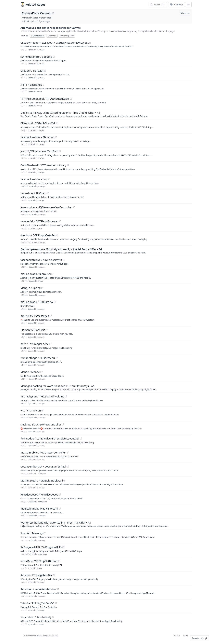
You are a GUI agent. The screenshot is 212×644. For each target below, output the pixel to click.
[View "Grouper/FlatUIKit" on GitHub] (45, 71)
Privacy (177, 636)
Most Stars (52, 36)
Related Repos (35, 5)
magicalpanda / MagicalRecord (39, 509)
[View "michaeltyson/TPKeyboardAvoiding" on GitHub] (66, 396)
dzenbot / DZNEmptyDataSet (38, 235)
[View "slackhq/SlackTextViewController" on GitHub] (63, 424)
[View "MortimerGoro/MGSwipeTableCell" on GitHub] (64, 481)
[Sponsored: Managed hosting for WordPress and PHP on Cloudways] (106, 387)
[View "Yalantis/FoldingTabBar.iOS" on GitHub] (56, 603)
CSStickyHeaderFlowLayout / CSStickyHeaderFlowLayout (55, 43)
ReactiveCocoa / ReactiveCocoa (39, 495)
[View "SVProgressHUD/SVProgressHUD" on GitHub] (63, 547)
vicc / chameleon (31, 410)
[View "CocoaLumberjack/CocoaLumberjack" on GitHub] (68, 466)
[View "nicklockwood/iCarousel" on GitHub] (52, 274)
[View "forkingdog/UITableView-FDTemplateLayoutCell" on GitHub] (81, 438)
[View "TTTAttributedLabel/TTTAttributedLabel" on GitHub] (71, 99)
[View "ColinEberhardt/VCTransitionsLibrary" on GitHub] (68, 165)
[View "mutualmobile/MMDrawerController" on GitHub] (68, 452)
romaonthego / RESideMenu (38, 358)
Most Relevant (38, 36)
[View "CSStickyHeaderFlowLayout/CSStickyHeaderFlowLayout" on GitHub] (90, 43)
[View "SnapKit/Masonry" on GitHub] (45, 533)
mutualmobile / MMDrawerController (43, 452)
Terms (186, 636)
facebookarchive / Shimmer (37, 137)
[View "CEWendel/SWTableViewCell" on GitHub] (57, 123)
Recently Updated (67, 36)
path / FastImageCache (35, 344)
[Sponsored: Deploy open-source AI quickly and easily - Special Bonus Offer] (106, 251)
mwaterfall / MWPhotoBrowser (39, 221)
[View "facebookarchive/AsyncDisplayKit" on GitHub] (64, 260)
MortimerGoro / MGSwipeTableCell (42, 481)
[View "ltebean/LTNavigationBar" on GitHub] (54, 575)
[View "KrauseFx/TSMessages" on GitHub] (51, 316)
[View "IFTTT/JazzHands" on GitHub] (44, 85)
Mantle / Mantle (30, 372)
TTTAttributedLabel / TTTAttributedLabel (45, 99)
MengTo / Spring (31, 288)
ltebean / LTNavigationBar (36, 575)
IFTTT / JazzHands (31, 85)
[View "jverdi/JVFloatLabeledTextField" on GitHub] (60, 151)
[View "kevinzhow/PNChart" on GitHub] (48, 193)
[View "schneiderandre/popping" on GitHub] (54, 57)
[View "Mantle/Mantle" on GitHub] (41, 372)
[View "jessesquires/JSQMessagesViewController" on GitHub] (74, 207)
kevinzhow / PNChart (33, 193)
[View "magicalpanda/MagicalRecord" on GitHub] (60, 509)
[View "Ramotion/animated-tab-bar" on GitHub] (58, 589)
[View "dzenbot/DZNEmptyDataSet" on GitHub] (57, 235)
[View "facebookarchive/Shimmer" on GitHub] (56, 137)
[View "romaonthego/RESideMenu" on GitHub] (57, 358)
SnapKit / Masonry (32, 533)
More (185, 13)
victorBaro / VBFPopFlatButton (39, 561)
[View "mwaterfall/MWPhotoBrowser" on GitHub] (60, 221)
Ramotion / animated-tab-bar (38, 589)
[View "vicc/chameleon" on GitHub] (42, 410)
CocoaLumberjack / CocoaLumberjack (43, 466)
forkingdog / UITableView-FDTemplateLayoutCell (50, 438)
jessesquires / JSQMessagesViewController (46, 207)
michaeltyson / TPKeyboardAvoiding (42, 396)
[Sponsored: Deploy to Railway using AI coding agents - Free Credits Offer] (106, 114)
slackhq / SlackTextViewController (41, 424)
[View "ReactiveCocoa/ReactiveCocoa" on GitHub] (60, 495)
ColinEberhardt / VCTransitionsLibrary (43, 165)
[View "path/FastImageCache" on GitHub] (50, 344)
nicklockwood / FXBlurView (37, 302)
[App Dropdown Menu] (188, 5)
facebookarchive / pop (34, 179)
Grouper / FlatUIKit (32, 71)
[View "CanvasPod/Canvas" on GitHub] (53, 13)
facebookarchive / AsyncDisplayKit (41, 260)
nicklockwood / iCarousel (36, 274)
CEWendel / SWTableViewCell (38, 123)
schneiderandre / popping (36, 57)
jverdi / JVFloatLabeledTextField (39, 151)
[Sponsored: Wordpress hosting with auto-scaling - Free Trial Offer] (106, 524)
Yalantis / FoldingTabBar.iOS (37, 603)
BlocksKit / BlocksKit (33, 330)
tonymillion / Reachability (36, 617)
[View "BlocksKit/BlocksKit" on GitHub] (47, 330)
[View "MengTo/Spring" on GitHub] (42, 288)
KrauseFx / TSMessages (35, 316)
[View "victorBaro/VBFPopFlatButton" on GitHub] (59, 561)
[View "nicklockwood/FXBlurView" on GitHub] (55, 302)
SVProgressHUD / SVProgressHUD (41, 547)
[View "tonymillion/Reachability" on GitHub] (53, 617)
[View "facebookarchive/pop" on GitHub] (49, 179)
